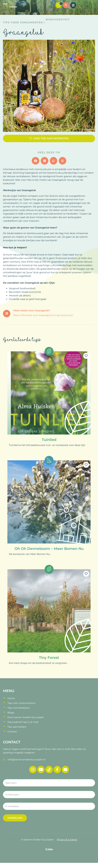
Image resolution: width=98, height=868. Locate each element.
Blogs (11, 713)
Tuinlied (49, 440)
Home (11, 698)
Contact (12, 732)
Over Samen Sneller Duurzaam (26, 717)
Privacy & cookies (67, 840)
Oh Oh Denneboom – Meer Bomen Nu (49, 549)
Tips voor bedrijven (19, 708)
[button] (66, 5)
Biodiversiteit (58, 19)
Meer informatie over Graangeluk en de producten (43, 315)
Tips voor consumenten (23, 22)
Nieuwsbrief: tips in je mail (23, 722)
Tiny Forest (49, 658)
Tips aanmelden (17, 727)
